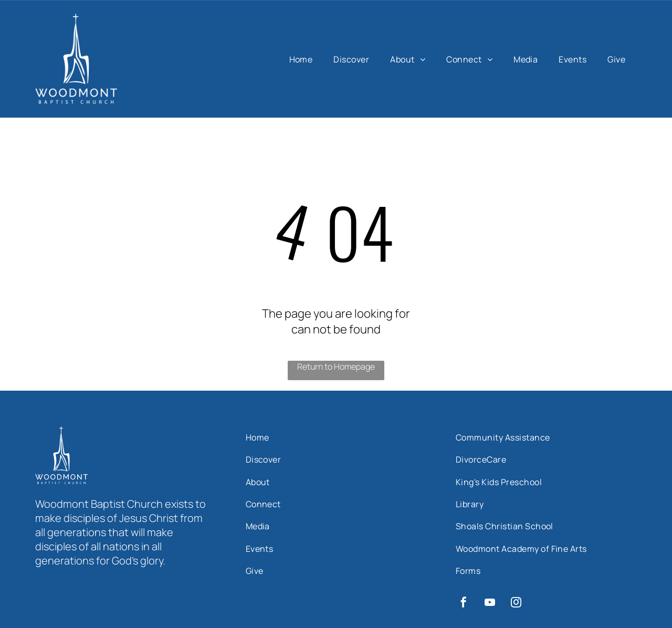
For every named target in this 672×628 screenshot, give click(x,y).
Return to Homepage (336, 367)
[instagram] (516, 604)
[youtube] (490, 604)
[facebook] (464, 604)
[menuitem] (301, 59)
